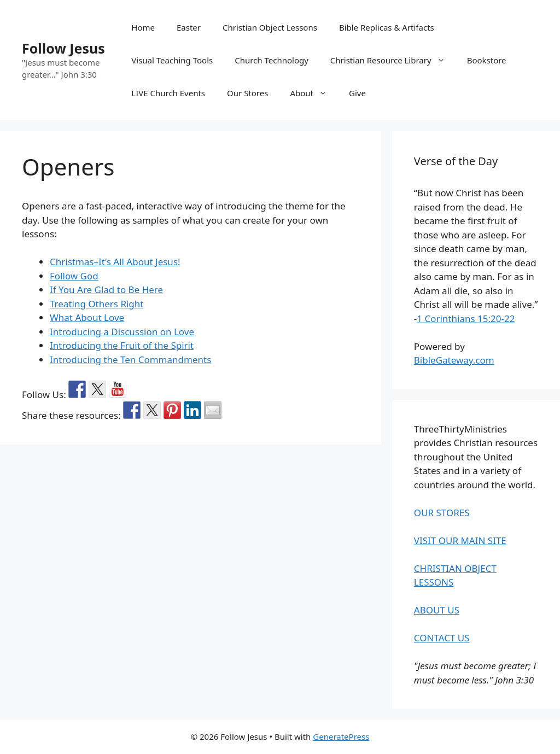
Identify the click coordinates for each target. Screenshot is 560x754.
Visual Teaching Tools (172, 60)
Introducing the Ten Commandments (130, 360)
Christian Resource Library (393, 60)
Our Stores (247, 93)
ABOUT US (437, 610)
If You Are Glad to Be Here (106, 290)
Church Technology (272, 60)
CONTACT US (442, 638)
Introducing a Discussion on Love (122, 332)
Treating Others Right (97, 304)
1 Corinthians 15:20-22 (466, 318)
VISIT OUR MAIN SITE (460, 540)
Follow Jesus (63, 48)
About (314, 93)
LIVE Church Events (168, 93)
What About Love (87, 317)
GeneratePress (341, 737)
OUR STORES (442, 513)
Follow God (74, 276)
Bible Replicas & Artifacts (387, 27)
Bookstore (487, 60)
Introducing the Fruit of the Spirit (122, 345)
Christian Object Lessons (270, 27)
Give (357, 93)
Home (143, 27)
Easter (189, 27)
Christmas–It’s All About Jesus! (115, 262)
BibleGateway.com (454, 360)
